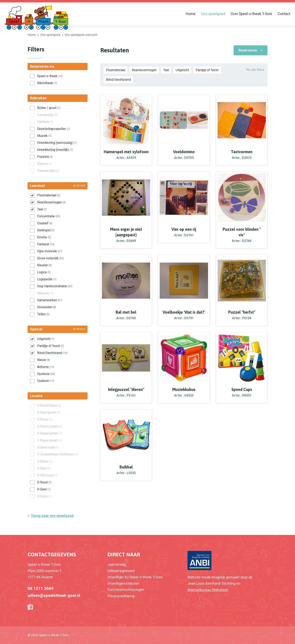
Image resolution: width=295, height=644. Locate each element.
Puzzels (45, 157)
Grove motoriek (51, 258)
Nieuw (44, 360)
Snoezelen (47, 307)
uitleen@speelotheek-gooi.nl (54, 595)
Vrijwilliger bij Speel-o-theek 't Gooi (135, 577)
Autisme (46, 367)
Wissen (81, 185)
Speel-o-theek (50, 76)
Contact (284, 14)
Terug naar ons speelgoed (52, 516)
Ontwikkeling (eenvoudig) (57, 143)
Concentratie (49, 216)
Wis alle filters (255, 70)
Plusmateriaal (116, 70)
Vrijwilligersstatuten (123, 583)
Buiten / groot (49, 108)
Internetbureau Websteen (208, 590)
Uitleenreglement (121, 571)
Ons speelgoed (213, 14)
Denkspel (46, 230)
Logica (44, 272)
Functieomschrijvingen (126, 590)
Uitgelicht (182, 70)
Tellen (43, 314)
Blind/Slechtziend (118, 80)
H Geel (44, 489)
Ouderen (46, 381)
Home (191, 14)
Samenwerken (50, 300)
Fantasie (46, 244)
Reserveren (248, 50)
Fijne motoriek (50, 251)
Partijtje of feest (207, 70)
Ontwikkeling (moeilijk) (55, 150)
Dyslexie (46, 374)
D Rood (44, 482)
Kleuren (44, 265)
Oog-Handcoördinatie (55, 286)
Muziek (44, 136)
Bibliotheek (47, 83)
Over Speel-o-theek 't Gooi (251, 14)
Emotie (44, 237)
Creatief (45, 223)
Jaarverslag (117, 564)
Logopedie (47, 279)
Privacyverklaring (121, 596)
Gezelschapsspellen (54, 129)
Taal (166, 70)
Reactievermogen (144, 70)
